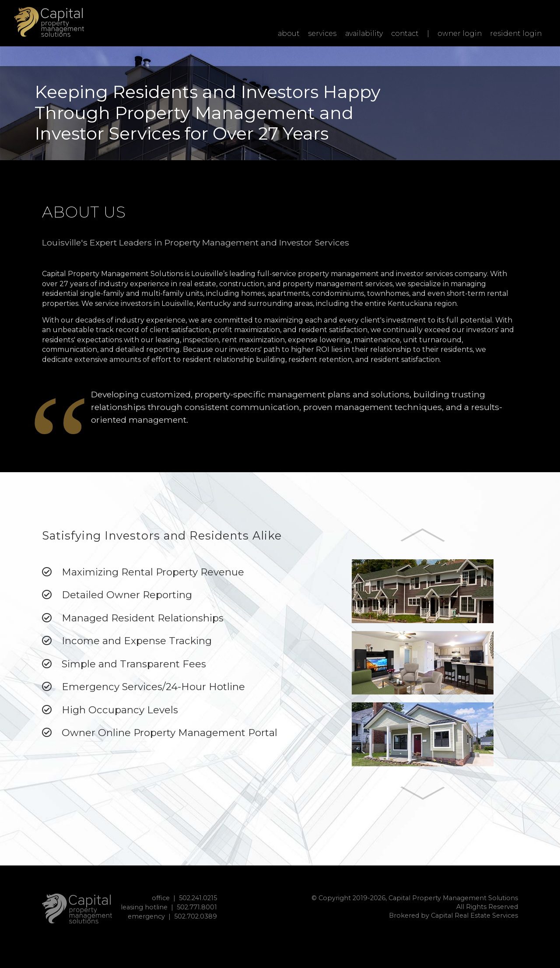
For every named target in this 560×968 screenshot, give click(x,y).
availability (364, 33)
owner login (460, 33)
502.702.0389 (196, 916)
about (289, 33)
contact (405, 33)
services (322, 33)
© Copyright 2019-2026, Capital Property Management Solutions (415, 898)
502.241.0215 (198, 898)
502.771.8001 (197, 907)
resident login (516, 33)
